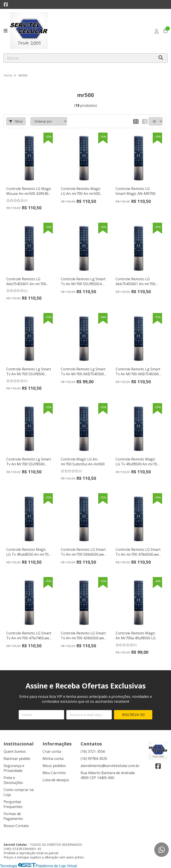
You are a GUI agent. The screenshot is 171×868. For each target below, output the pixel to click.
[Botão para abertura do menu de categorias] (6, 31)
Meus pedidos (54, 766)
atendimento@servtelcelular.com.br (110, 766)
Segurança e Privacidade (14, 768)
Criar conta (52, 751)
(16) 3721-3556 (93, 751)
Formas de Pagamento (13, 816)
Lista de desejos (56, 780)
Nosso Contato (16, 826)
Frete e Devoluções (13, 780)
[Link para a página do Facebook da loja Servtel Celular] (6, 4)
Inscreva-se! (133, 715)
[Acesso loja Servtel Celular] (157, 31)
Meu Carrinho (54, 773)
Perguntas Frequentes (13, 804)
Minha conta (53, 759)
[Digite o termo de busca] (79, 58)
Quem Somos (15, 751)
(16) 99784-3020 (94, 759)
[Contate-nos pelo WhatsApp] (162, 850)
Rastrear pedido (17, 759)
